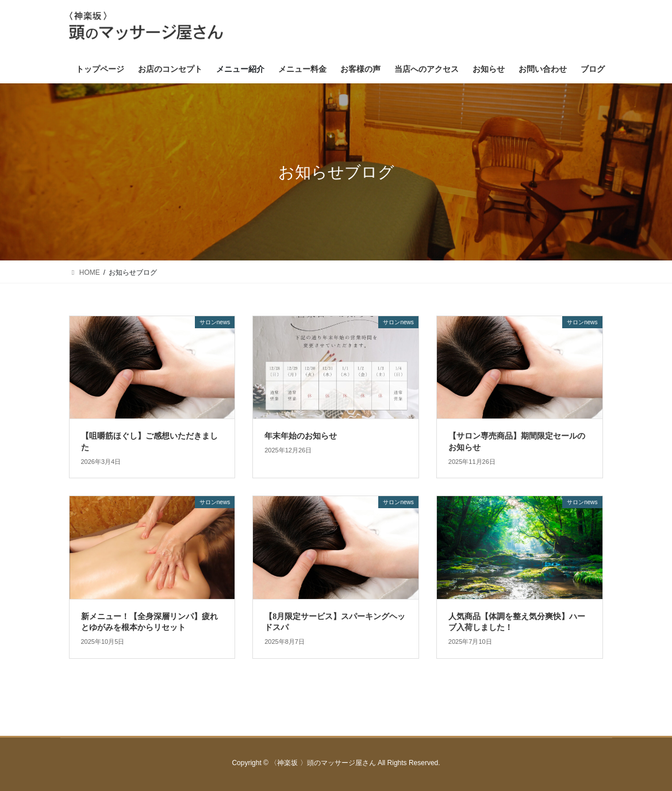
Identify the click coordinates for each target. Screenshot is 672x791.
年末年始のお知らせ (301, 436)
